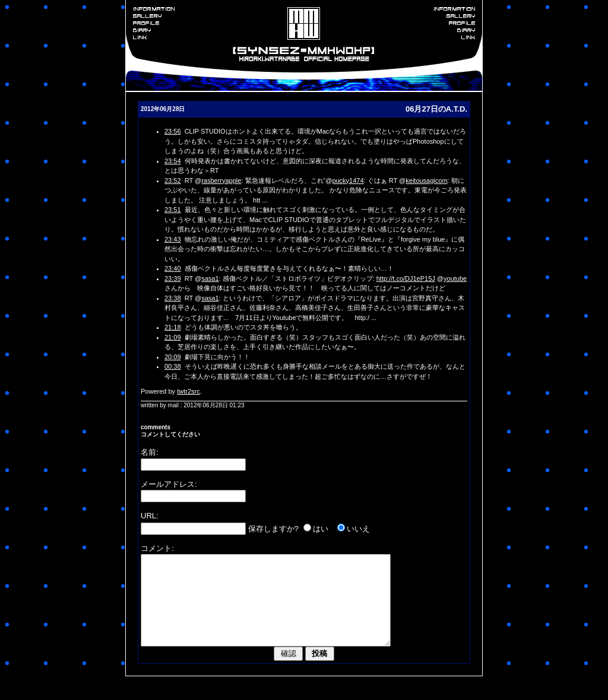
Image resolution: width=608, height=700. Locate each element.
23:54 (173, 161)
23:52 (173, 180)
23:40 (173, 268)
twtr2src (189, 391)
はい (321, 529)
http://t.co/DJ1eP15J (406, 278)
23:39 (173, 278)
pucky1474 (348, 180)
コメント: (157, 548)
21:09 (173, 337)
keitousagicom (426, 180)
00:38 (173, 366)
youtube (455, 278)
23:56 (173, 131)
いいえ (358, 529)
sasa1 (210, 278)
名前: (150, 452)
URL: (150, 516)
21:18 (173, 327)
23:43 (173, 239)
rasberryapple (221, 180)
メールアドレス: (169, 484)
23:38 (173, 298)
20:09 (173, 357)
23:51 (173, 210)
